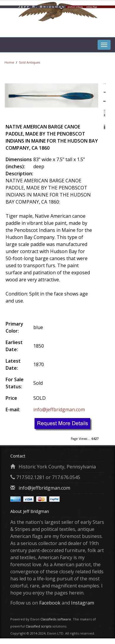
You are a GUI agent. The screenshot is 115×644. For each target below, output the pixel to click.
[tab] (104, 30)
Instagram (83, 603)
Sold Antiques (29, 62)
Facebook (50, 603)
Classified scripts (38, 626)
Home (9, 62)
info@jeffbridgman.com (59, 409)
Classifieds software (56, 619)
